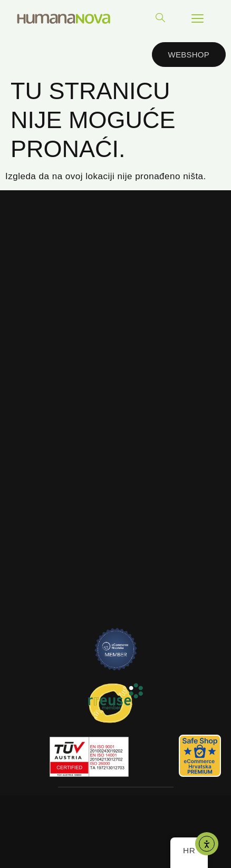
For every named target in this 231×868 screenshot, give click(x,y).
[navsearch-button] (160, 18)
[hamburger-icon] (198, 18)
